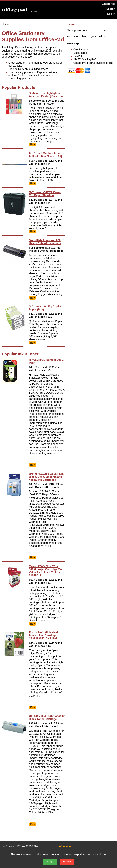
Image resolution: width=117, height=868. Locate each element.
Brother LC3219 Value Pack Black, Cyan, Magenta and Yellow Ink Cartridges (46, 477)
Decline (67, 862)
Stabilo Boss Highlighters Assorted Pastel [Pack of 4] (46, 95)
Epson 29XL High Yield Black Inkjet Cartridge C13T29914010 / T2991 (43, 636)
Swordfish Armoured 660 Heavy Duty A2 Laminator (45, 242)
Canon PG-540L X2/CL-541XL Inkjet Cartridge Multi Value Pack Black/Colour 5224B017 (46, 571)
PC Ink (21, 846)
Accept (50, 862)
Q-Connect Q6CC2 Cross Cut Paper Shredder (45, 194)
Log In (111, 14)
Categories (108, 4)
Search (111, 9)
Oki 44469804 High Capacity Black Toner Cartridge (47, 718)
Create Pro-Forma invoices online (93, 63)
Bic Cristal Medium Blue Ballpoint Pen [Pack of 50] (45, 155)
